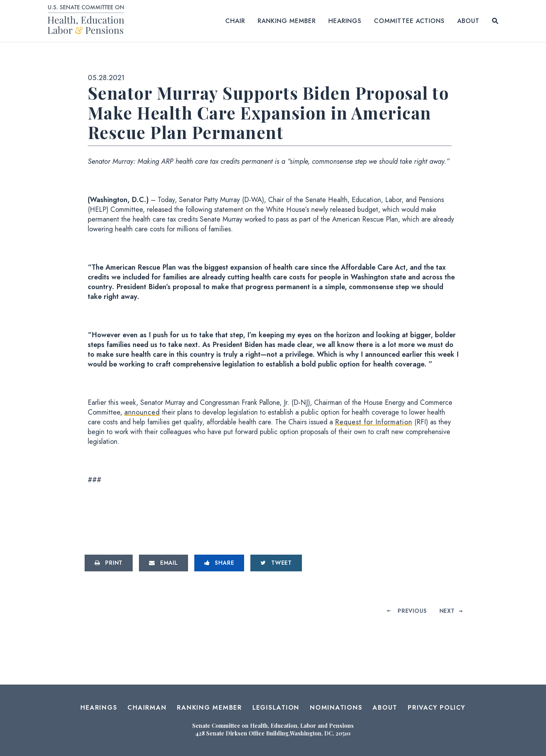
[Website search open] (495, 21)
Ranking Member (287, 21)
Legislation (276, 708)
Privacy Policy (437, 708)
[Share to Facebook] (219, 563)
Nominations (336, 708)
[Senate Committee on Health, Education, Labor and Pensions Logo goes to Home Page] (88, 21)
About (468, 21)
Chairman (147, 708)
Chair (235, 21)
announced (142, 412)
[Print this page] (109, 563)
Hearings (345, 21)
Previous (412, 611)
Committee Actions (409, 21)
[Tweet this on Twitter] (276, 563)
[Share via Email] (163, 563)
